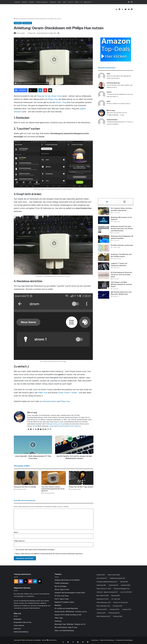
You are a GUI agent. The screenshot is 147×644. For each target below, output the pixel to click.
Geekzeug (58, 621)
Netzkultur (58, 605)
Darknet (17, 2)
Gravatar (21, 550)
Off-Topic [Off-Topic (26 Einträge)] (116, 599)
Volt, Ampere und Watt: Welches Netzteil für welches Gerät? (121, 285)
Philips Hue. (65, 402)
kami (108, 101)
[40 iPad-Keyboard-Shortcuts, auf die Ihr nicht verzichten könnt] (104, 276)
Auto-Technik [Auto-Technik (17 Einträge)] (102, 578)
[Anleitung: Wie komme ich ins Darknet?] (104, 221)
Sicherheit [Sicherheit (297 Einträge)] (117, 606)
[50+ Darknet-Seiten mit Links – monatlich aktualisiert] (104, 212)
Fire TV (71, 2)
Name (16, 532)
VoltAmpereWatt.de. (64, 426)
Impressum (17, 629)
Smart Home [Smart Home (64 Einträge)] (102, 610)
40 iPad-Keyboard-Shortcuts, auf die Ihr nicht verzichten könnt (122, 276)
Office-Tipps (59, 618)
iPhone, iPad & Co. (42, 2)
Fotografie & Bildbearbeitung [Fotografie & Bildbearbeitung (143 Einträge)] (107, 582)
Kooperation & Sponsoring (22, 622)
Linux (65, 2)
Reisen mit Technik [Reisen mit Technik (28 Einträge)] (120, 603)
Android (24, 2)
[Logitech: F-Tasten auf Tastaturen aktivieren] (104, 267)
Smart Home (27, 23)
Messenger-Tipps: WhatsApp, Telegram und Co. (70, 624)
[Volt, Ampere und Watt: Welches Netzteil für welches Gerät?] (104, 286)
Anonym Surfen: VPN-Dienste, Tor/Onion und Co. (71, 612)
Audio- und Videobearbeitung (64, 631)
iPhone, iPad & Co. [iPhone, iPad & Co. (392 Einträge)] (104, 589)
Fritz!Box (32, 2)
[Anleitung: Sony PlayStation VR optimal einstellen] (104, 240)
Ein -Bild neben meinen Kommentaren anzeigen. (35, 550)
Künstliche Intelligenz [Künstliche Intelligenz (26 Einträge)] (122, 589)
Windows (53, 2)
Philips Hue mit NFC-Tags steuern (81, 487)
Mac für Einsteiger (61, 586)
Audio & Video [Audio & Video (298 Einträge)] (114, 575)
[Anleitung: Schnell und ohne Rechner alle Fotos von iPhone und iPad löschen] (104, 230)
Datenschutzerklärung (21, 632)
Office (77, 2)
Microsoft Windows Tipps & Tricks (66, 627)
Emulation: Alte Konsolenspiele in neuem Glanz (70, 593)
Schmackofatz (112, 120)
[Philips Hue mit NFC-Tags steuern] (81, 478)
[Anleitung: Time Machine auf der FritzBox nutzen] (104, 258)
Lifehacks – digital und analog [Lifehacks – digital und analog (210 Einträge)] (107, 592)
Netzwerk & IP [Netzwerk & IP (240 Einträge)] (102, 599)
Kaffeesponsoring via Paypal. (56, 424)
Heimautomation (49, 402)
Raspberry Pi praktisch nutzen (64, 602)
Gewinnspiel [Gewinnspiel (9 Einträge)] (113, 585)
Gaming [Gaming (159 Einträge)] (124, 582)
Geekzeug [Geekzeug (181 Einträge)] (101, 585)
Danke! (35, 426)
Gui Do (109, 92)
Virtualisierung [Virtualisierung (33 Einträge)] (114, 613)
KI (81, 2)
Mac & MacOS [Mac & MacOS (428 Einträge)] (102, 596)
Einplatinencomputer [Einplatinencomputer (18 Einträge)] (117, 578)
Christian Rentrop (113, 83)
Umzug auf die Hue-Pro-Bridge (25, 487)
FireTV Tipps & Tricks (62, 599)
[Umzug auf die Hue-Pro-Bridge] (26, 478)
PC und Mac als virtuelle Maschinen (66, 609)
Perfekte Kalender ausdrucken (122, 246)
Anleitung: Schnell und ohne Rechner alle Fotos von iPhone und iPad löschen (122, 230)
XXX (108, 74)
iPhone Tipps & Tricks (62, 590)
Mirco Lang (21, 33)
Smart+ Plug (61, 102)
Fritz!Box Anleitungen (62, 583)
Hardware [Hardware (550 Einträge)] (126, 585)
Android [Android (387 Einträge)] (101, 575)
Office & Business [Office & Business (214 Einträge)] (104, 603)
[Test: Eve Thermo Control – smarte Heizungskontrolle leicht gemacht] (54, 478)
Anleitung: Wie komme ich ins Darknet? (67, 580)
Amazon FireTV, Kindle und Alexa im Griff (68, 615)
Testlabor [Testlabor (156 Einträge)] (127, 610)
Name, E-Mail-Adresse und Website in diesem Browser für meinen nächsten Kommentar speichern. (49, 554)
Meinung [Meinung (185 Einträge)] (115, 596)
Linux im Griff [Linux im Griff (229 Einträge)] (126, 592)
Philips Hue (53, 99)
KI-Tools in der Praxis (62, 596)
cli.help (52, 426)
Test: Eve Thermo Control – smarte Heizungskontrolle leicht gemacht (53, 489)
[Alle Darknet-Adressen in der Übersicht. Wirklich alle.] (104, 296)
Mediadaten (18, 619)
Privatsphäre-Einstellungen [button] (124, 640)
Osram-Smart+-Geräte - (68, 393)
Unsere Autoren (19, 626)
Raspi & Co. (88, 2)
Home (16, 19)
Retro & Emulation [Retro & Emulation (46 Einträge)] (103, 606)
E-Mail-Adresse (20, 541)
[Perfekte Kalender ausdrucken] (104, 249)
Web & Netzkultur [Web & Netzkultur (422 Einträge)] (103, 616)
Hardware (23, 19)
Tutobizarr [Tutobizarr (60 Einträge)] (101, 613)
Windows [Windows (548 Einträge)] (118, 616)
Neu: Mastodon (76, 426)
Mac (59, 2)
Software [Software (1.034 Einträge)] (114, 610)
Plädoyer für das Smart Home (49, 96)
